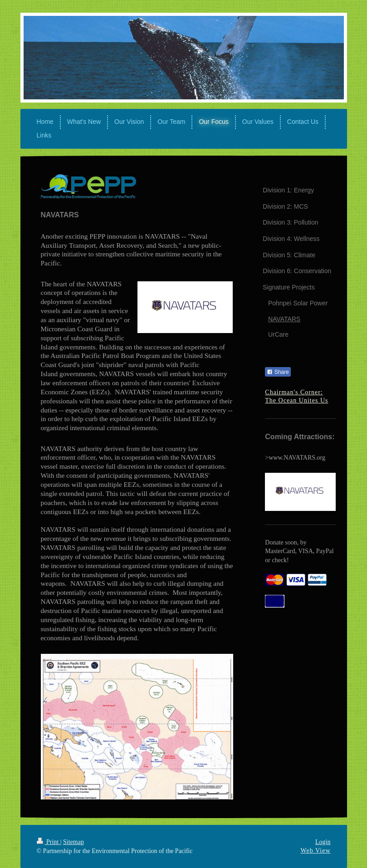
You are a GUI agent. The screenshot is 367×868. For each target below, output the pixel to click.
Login (323, 842)
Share (278, 372)
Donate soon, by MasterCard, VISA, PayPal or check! (299, 551)
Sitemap (73, 842)
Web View (315, 851)
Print (49, 842)
